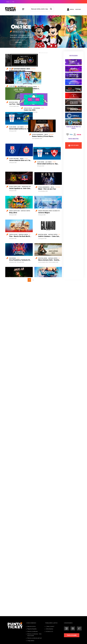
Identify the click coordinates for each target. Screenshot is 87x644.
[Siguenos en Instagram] (73, 641)
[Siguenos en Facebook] (66, 641)
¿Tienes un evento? (50, 639)
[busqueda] (51, 9)
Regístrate (78, 9)
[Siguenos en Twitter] (79, 641)
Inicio (8, 2)
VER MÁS (18, 42)
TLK (13, 2)
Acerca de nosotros (31, 639)
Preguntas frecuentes (32, 642)
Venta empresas (50, 642)
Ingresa (70, 9)
